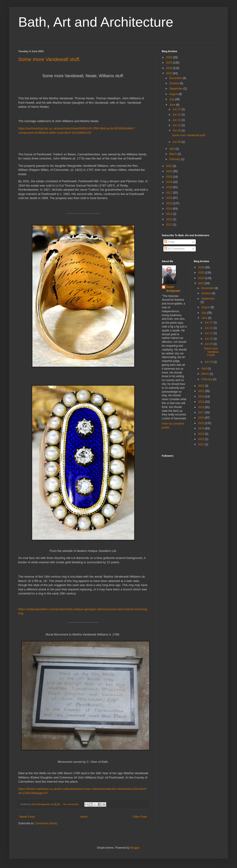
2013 (170, 214)
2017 (170, 193)
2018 (170, 187)
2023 (170, 73)
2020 (170, 177)
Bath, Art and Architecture (96, 22)
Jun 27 (177, 109)
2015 (170, 203)
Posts (169, 242)
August (174, 94)
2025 (170, 63)
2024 (170, 68)
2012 (170, 219)
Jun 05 (177, 142)
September (176, 89)
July (172, 99)
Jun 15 (177, 120)
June (173, 105)
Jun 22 (177, 115)
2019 (170, 182)
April (172, 149)
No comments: (71, 804)
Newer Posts (27, 817)
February (175, 159)
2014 (170, 209)
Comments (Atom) (46, 823)
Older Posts (140, 817)
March (174, 154)
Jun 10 (177, 125)
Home (84, 817)
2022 (170, 166)
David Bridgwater (174, 289)
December (176, 78)
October (175, 83)
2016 (170, 198)
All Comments (174, 249)
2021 (170, 171)
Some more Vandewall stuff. (49, 59)
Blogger (135, 848)
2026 (170, 57)
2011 (170, 225)
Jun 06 (177, 131)
